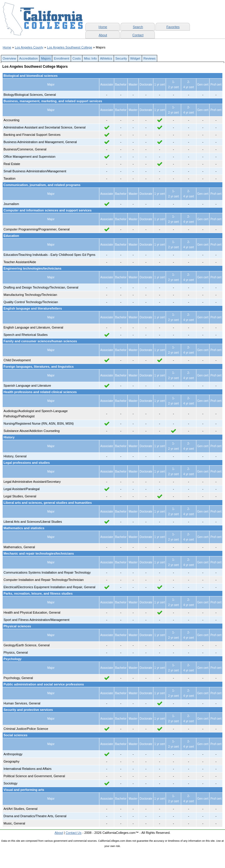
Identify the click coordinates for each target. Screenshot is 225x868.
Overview (9, 58)
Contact (138, 35)
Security (121, 58)
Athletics (106, 58)
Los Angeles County (29, 47)
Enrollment (62, 58)
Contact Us (73, 833)
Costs (77, 58)
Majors (46, 58)
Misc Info (90, 58)
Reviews (150, 58)
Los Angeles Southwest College (70, 47)
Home (7, 47)
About (103, 35)
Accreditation (29, 58)
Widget (135, 58)
